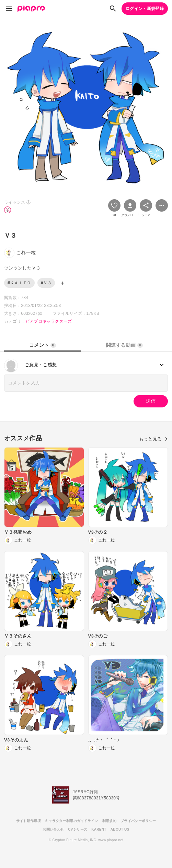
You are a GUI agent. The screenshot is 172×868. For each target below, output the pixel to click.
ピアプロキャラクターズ (49, 321)
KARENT (99, 829)
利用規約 (109, 821)
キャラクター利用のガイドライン (72, 821)
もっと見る (153, 439)
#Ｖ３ (46, 283)
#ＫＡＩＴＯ (19, 283)
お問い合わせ (53, 829)
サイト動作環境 (28, 821)
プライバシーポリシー (138, 821)
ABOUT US (120, 829)
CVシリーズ (78, 829)
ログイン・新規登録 (145, 9)
